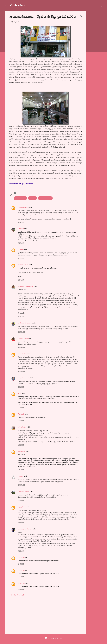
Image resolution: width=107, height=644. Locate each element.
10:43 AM (21, 348)
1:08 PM (21, 387)
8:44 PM (21, 590)
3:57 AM (21, 551)
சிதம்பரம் (32, 198)
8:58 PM (21, 470)
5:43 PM (21, 523)
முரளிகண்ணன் (24, 378)
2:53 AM (21, 243)
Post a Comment (18, 595)
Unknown (21, 557)
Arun (20, 393)
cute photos (22, 354)
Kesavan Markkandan (26, 286)
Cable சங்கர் (17, 5)
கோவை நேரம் (24, 491)
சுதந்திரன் (22, 451)
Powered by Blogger (54, 638)
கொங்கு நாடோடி (25, 529)
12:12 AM (21, 485)
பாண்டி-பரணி (23, 338)
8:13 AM (21, 317)
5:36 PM (21, 445)
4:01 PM (21, 501)
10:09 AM (21, 332)
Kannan (21, 476)
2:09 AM (21, 222)
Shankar (21, 229)
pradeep (21, 249)
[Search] (101, 6)
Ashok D (21, 414)
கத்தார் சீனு (22, 427)
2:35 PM (21, 408)
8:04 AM (21, 280)
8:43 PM (21, 577)
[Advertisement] (95, 44)
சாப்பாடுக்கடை (20, 198)
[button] (81, 16)
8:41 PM (21, 564)
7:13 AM (21, 258)
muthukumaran (23, 207)
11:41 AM (21, 372)
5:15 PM (21, 421)
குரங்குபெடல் (23, 265)
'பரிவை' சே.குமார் (25, 323)
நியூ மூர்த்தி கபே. (45, 198)
